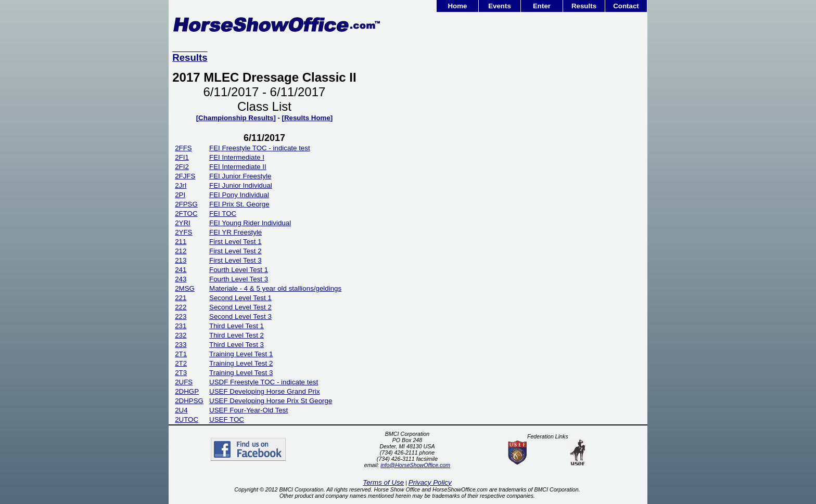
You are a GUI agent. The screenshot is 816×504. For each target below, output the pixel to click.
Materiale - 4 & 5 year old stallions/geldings (275, 288)
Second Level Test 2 (240, 307)
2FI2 (182, 167)
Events (500, 6)
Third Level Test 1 (237, 326)
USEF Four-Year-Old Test (248, 410)
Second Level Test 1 (240, 298)
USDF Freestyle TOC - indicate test (264, 382)
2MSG (185, 288)
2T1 (181, 354)
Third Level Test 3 (237, 345)
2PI (180, 195)
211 (181, 242)
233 (181, 345)
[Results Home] (307, 118)
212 (181, 251)
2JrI (181, 185)
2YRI (183, 223)
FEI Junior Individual (241, 185)
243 (181, 279)
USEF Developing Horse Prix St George (271, 401)
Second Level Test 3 (240, 316)
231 (181, 326)
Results (584, 6)
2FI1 (182, 157)
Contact (626, 6)
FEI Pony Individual (239, 195)
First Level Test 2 (235, 251)
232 (181, 335)
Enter (542, 6)
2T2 (181, 363)
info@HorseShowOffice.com (415, 465)
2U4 (181, 410)
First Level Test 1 (235, 242)
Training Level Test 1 (241, 354)
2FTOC (186, 214)
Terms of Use (383, 482)
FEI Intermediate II (238, 167)
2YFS (183, 232)
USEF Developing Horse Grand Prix (265, 391)
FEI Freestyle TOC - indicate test (260, 148)
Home (457, 6)
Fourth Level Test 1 (239, 270)
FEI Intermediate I (237, 157)
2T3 (181, 373)
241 (181, 270)
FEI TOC (223, 214)
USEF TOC (227, 419)
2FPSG (186, 204)
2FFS (183, 148)
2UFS (184, 382)
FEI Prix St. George (239, 204)
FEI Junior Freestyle (240, 176)
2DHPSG (189, 401)
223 (181, 316)
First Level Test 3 (235, 260)
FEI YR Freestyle (235, 232)
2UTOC (187, 419)
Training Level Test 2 (241, 363)
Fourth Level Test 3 (239, 279)
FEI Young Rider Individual (250, 223)
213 (181, 260)
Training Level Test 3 (241, 373)
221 (181, 298)
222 (181, 307)
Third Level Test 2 (237, 335)
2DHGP (187, 391)
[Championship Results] (236, 118)
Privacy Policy (430, 482)
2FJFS (185, 176)
